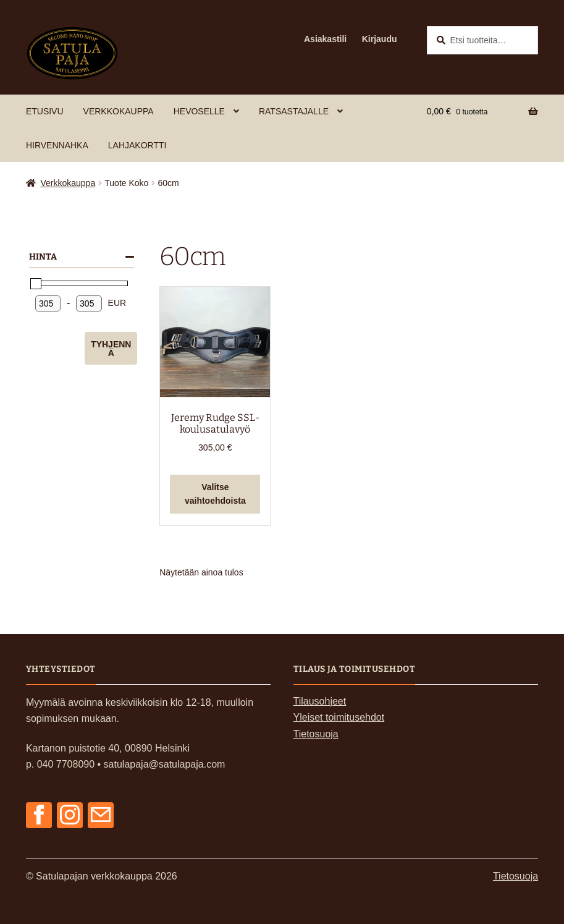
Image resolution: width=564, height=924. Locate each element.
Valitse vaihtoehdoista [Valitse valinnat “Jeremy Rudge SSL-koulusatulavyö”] (215, 494)
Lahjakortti (137, 145)
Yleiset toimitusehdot (339, 717)
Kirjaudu (380, 39)
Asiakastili (325, 39)
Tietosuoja (316, 734)
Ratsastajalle (294, 111)
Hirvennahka (57, 145)
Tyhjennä (111, 349)
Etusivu (45, 111)
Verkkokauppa (119, 111)
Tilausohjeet (320, 701)
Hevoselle (199, 111)
